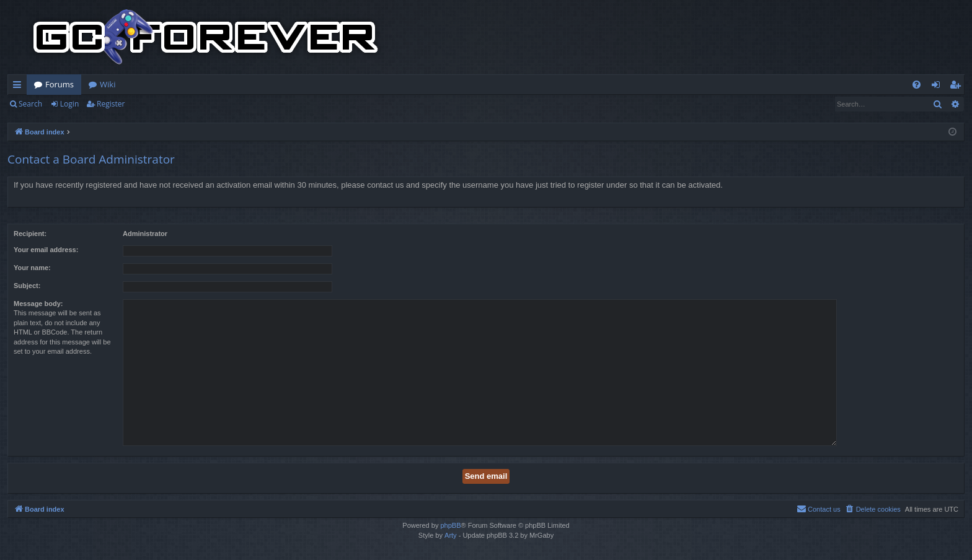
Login (69, 104)
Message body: (38, 304)
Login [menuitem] (938, 87)
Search (30, 104)
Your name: (32, 268)
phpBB (450, 525)
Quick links (20, 87)
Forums (60, 84)
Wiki (108, 84)
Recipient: (30, 234)
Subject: (27, 286)
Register (111, 104)
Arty (451, 535)
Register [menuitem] (958, 87)
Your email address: (46, 250)
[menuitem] (917, 85)
